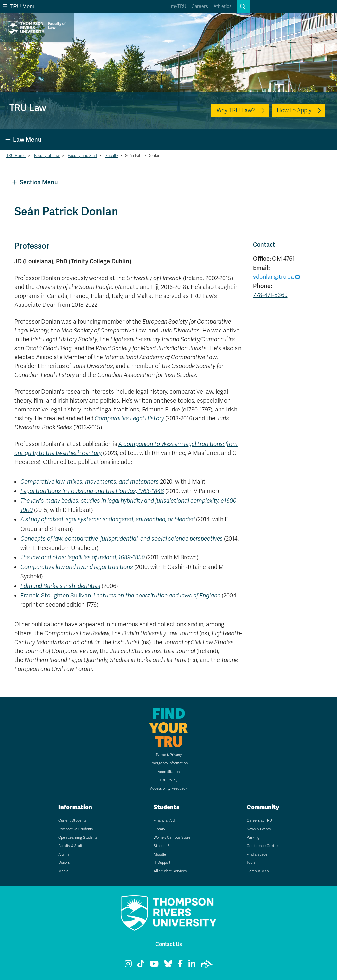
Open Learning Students (78, 838)
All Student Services (170, 871)
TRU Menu (19, 6)
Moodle (160, 854)
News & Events (259, 829)
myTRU (179, 6)
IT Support (162, 863)
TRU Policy (168, 780)
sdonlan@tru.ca (273, 277)
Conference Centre (262, 846)
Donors (64, 863)
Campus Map (258, 871)
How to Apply (294, 110)
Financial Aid (164, 821)
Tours (251, 863)
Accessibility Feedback (169, 789)
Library (159, 829)
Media (63, 871)
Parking (253, 838)
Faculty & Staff (70, 846)
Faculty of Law (47, 156)
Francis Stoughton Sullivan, (120, 596)
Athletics (222, 6)
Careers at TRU (259, 821)
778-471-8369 (270, 295)
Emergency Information (169, 763)
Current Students (72, 821)
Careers (200, 6)
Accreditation (169, 772)
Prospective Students (76, 829)
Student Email (165, 846)
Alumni (64, 854)
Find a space (257, 854)
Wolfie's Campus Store (172, 838)
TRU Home (16, 156)
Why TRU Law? (236, 110)
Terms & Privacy (169, 755)
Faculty (112, 156)
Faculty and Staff (82, 156)
